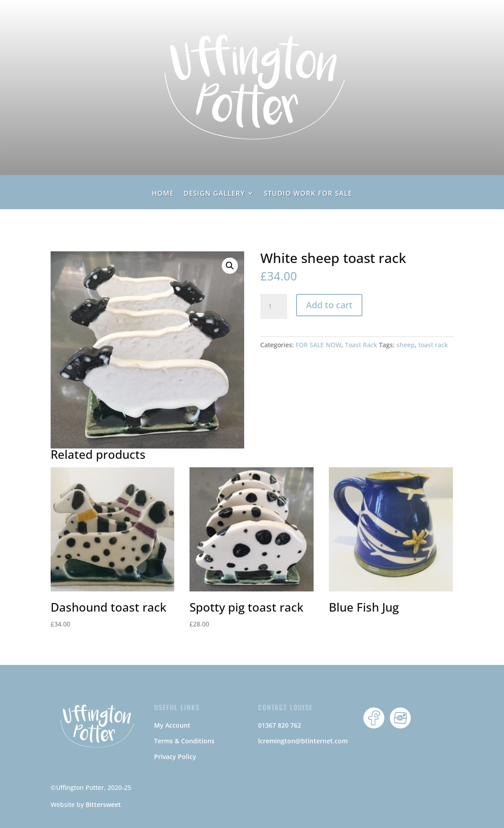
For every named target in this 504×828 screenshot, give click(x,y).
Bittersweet (103, 804)
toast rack (433, 345)
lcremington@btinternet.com (303, 741)
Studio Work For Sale (308, 194)
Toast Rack (361, 345)
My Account (172, 725)
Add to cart (329, 305)
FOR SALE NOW (319, 345)
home (163, 194)
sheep (406, 345)
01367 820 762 (280, 725)
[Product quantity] (274, 306)
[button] (230, 266)
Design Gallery (214, 194)
